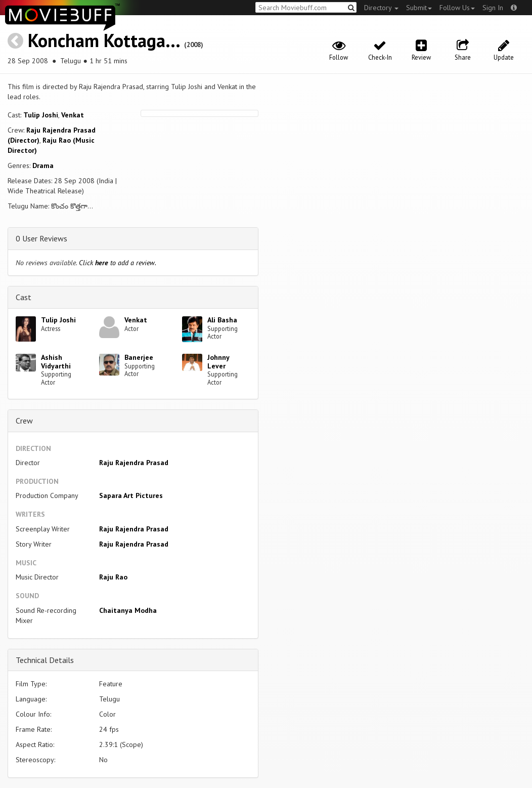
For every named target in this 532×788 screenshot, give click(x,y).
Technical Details (45, 660)
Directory (381, 8)
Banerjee (139, 357)
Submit (419, 8)
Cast (24, 297)
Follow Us (457, 8)
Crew (24, 421)
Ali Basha (222, 320)
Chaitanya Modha (128, 610)
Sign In (493, 8)
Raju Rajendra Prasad (134, 463)
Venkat (73, 115)
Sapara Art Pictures (131, 495)
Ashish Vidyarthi (56, 362)
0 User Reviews (41, 238)
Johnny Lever (218, 362)
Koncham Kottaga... (104, 40)
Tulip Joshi (41, 115)
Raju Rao (113, 577)
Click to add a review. (118, 263)
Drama (43, 165)
